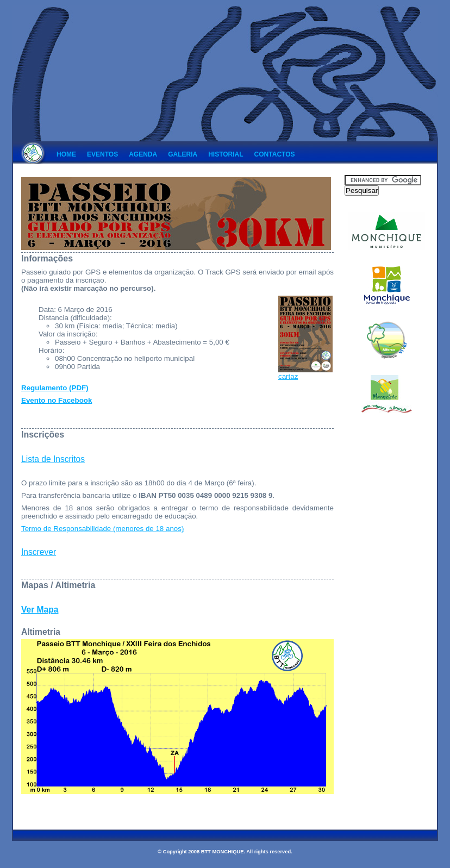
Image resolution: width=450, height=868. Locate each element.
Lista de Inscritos (53, 459)
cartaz (305, 373)
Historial (226, 154)
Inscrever (39, 552)
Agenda (143, 154)
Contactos (275, 154)
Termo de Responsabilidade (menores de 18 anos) (102, 529)
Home (66, 154)
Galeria (183, 154)
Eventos (102, 154)
